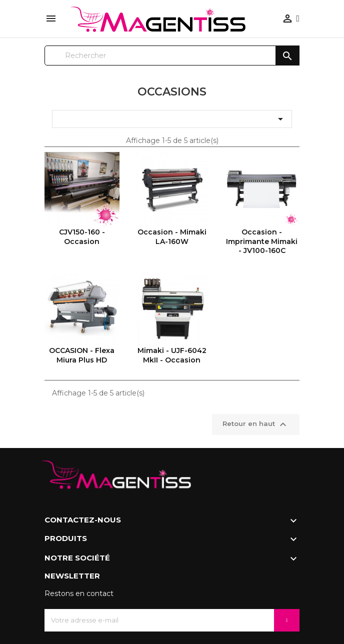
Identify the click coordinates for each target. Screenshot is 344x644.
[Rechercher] (172, 55)
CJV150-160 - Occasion (82, 236)
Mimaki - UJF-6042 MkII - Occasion (172, 355)
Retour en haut (256, 424)
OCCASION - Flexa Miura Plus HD (82, 355)
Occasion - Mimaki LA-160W (172, 236)
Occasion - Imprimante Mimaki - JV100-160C (262, 241)
